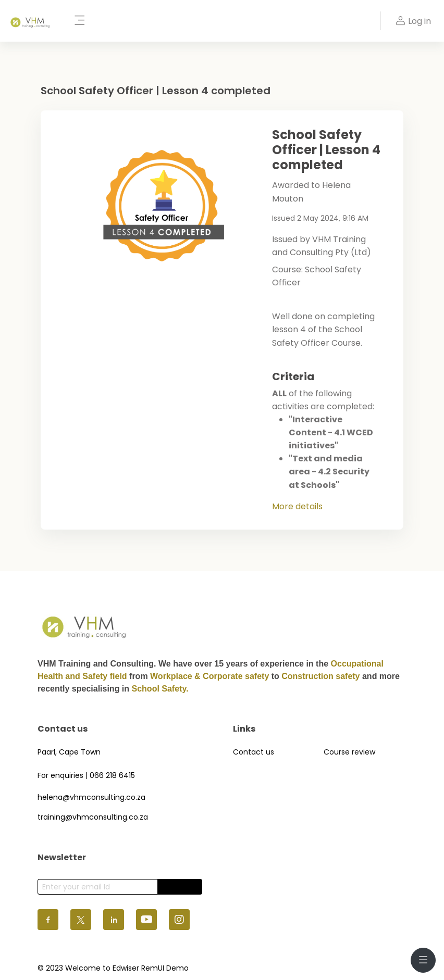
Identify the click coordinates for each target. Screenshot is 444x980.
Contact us (254, 752)
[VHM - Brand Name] (30, 21)
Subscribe (180, 887)
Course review (349, 752)
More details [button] (297, 506)
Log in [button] (412, 21)
